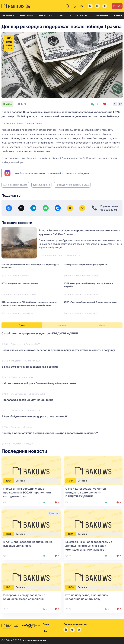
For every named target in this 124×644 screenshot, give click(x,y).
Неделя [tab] (62, 325)
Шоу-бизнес (101, 16)
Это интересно (79, 16)
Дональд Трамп (41, 185)
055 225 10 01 (109, 210)
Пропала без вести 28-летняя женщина (27, 400)
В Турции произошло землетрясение (20, 283)
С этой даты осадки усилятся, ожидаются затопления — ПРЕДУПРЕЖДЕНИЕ (86, 492)
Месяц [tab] (102, 325)
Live (117, 6)
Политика (8, 16)
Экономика (26, 16)
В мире (118, 16)
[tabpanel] (62, 388)
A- (115, 104)
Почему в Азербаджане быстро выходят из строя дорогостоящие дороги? (50, 433)
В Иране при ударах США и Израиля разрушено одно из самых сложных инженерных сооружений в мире (29, 304)
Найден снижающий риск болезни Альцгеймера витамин (39, 383)
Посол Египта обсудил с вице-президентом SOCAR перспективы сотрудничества (27, 492)
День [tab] (22, 325)
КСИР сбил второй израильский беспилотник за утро (90, 302)
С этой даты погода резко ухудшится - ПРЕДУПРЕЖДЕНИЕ (40, 333)
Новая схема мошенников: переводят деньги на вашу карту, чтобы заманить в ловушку (58, 350)
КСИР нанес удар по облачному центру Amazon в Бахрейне (88, 285)
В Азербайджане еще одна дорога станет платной (34, 416)
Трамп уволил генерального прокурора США (86, 264)
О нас (46, 624)
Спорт (61, 16)
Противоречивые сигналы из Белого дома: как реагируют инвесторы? (30, 266)
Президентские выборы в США (72, 185)
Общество (45, 16)
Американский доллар (15, 185)
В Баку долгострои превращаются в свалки (30, 367)
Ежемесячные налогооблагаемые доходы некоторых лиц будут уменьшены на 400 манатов (89, 546)
